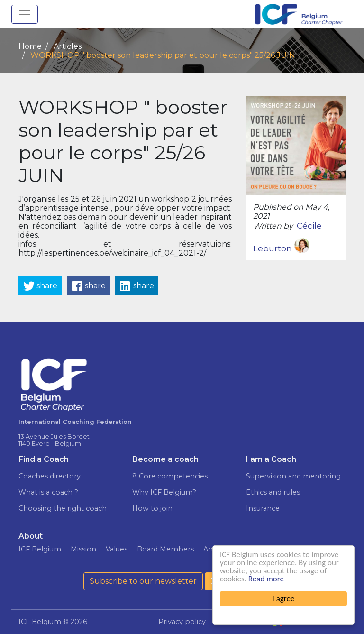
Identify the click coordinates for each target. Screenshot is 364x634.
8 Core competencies (170, 476)
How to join (152, 508)
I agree (284, 599)
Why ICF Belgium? (164, 492)
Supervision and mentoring (293, 476)
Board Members (165, 549)
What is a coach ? (48, 492)
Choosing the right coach (63, 508)
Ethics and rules (273, 492)
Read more (266, 579)
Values (117, 549)
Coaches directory (50, 476)
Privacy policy (182, 622)
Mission (83, 549)
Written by (273, 226)
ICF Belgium (40, 549)
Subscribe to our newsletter (143, 581)
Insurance (263, 508)
